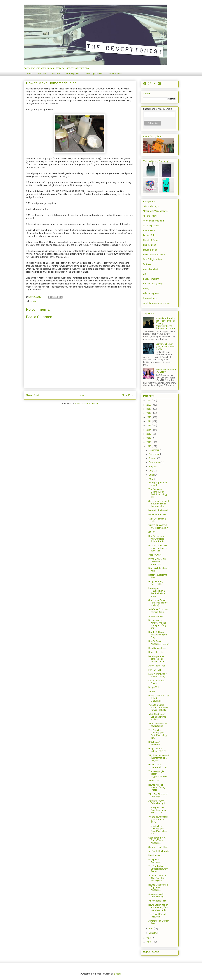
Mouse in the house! (158, 510)
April (151, 929)
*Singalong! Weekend (154, 221)
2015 (149, 425)
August (153, 467)
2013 (149, 434)
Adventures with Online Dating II (157, 802)
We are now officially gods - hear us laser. (158, 819)
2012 (149, 438)
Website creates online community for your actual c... (158, 708)
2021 (149, 401)
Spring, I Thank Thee (158, 847)
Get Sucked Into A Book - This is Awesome (157, 840)
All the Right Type (157, 666)
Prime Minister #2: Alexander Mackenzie (157, 561)
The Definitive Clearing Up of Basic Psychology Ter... (158, 493)
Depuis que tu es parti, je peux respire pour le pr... (158, 659)
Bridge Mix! (154, 687)
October (153, 458)
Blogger (117, 974)
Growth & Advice (151, 240)
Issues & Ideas (115, 74)
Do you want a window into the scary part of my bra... (157, 624)
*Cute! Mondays (151, 206)
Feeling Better (150, 235)
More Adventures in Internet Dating (158, 675)
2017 (149, 417)
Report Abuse (151, 952)
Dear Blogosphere (157, 648)
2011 (149, 442)
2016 (149, 421)
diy (35, 301)
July (151, 471)
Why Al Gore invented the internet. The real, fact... (159, 758)
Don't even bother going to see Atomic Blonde (165, 347)
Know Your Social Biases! (157, 682)
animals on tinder (152, 269)
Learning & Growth (94, 74)
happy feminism (151, 279)
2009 (149, 938)
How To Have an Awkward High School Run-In (156, 539)
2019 (149, 409)
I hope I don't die (156, 652)
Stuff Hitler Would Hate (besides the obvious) (158, 603)
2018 (149, 413)
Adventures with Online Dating (156, 895)
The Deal (42, 74)
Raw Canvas (154, 855)
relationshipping (151, 293)
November (154, 454)
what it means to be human (156, 303)
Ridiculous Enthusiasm (154, 255)
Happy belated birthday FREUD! (157, 750)
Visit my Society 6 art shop (156, 161)
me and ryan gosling (153, 284)
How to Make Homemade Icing (158, 766)
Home (29, 74)
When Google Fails (157, 901)
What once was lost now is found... (158, 725)
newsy (146, 288)
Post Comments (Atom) (86, 404)
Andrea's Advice (156, 616)
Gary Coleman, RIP (157, 514)
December (154, 450)
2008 (149, 942)
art (145, 274)
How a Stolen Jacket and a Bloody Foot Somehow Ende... (158, 907)
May (151, 479)
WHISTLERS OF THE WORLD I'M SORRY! (159, 527)
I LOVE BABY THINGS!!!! (155, 743)
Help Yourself (150, 245)
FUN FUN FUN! (155, 670)
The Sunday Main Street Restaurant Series (158, 869)
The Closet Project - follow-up (158, 915)
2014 (149, 430)
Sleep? (152, 692)
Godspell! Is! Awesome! (155, 861)
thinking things (150, 298)
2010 (149, 446)
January (153, 933)
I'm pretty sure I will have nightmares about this (158, 548)
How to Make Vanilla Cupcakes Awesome (158, 887)
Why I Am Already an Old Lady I (158, 795)
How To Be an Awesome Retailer (158, 643)
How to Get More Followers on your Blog (158, 635)
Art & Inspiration (73, 74)
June (152, 475)
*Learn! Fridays (150, 216)
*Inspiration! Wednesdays (155, 211)
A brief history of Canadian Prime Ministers (157, 717)
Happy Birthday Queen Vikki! (156, 583)
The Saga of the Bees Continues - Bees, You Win (158, 810)
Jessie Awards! (156, 555)
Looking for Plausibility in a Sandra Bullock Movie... (157, 592)
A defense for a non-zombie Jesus (158, 611)
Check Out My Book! (153, 136)
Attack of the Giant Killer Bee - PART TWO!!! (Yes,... (157, 878)
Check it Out (149, 230)
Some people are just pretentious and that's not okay (159, 504)
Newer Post (33, 395)
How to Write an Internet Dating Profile (157, 787)
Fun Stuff (56, 74)
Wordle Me (154, 781)
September (155, 462)
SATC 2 (152, 532)
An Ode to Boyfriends (159, 851)
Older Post (127, 395)
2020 (149, 405)
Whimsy (147, 264)
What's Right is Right (153, 259)
